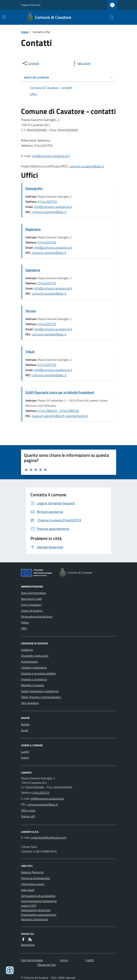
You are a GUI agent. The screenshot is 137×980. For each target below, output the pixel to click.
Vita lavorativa (30, 703)
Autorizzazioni (30, 662)
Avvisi (25, 730)
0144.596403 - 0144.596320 (58, 411)
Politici (25, 622)
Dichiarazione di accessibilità (38, 896)
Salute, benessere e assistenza (40, 691)
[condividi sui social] (30, 63)
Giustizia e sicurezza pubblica (38, 673)
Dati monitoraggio (32, 960)
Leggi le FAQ (29, 906)
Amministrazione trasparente (39, 901)
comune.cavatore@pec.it (87, 166)
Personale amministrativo (37, 616)
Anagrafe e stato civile (35, 656)
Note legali (28, 890)
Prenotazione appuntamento (39, 915)
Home (25, 32)
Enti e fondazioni (31, 605)
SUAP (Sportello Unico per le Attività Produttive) (60, 392)
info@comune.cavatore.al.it (51, 156)
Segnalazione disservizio (36, 910)
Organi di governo (32, 611)
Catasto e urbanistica (34, 667)
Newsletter (28, 945)
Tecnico (31, 311)
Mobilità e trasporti (33, 685)
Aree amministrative (33, 593)
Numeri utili (28, 816)
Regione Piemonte (31, 5)
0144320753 (47, 242)
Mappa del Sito (47, 965)
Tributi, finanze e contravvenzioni (41, 697)
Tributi (30, 352)
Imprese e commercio (34, 679)
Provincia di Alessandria (35, 878)
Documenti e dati (31, 599)
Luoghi (25, 752)
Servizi (64, 960)
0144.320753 (47, 202)
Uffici (24, 628)
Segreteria (33, 270)
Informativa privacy (33, 884)
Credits (90, 960)
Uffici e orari (28, 810)
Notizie (25, 724)
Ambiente (27, 650)
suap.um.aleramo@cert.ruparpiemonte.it (60, 416)
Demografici (34, 188)
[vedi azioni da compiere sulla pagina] (81, 63)
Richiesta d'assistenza (34, 919)
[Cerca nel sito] (110, 17)
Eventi (25, 758)
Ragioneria (33, 229)
